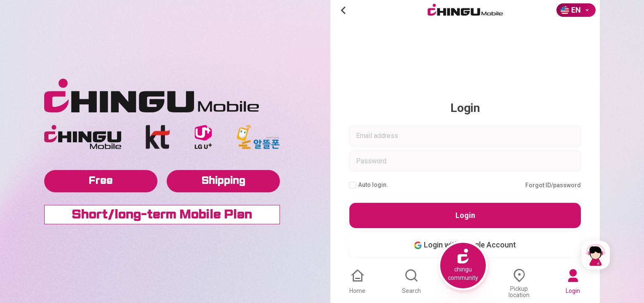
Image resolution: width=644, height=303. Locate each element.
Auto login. (369, 185)
